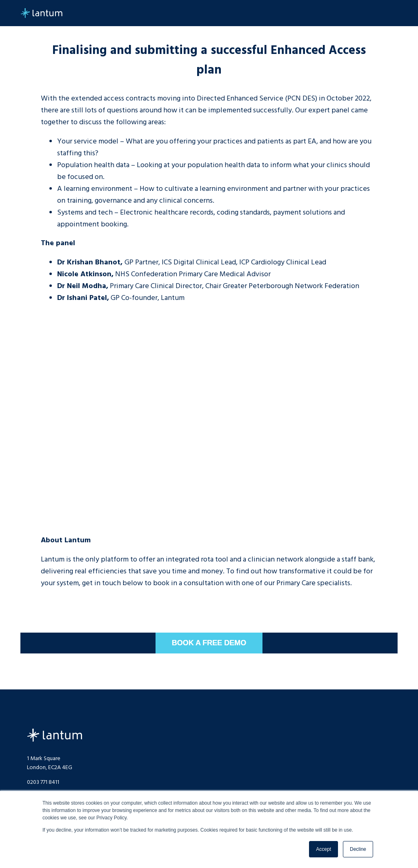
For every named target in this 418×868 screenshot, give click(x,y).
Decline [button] (358, 849)
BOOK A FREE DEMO (209, 643)
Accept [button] (324, 849)
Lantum (54, 735)
